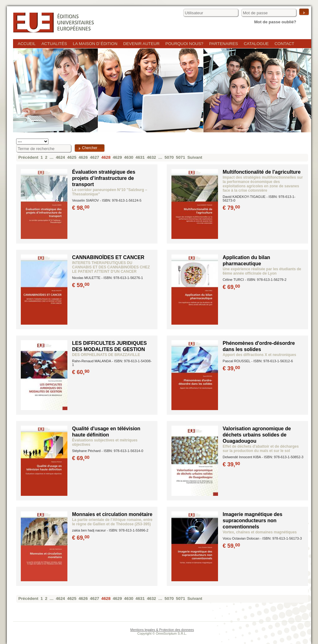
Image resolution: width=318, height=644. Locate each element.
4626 (83, 157)
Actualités (54, 44)
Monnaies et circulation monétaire (112, 514)
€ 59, (81, 285)
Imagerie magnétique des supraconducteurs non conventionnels (252, 521)
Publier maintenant (41, 53)
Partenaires (223, 44)
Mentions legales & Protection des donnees (162, 630)
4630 (129, 157)
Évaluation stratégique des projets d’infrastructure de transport (104, 178)
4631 (140, 157)
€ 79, (232, 208)
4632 (152, 157)
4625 (72, 157)
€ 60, (81, 372)
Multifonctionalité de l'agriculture (262, 172)
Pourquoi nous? (184, 44)
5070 (169, 157)
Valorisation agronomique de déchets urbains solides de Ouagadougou (257, 435)
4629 (117, 157)
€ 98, (81, 208)
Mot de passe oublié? (275, 22)
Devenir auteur (141, 44)
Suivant (195, 157)
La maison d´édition (95, 44)
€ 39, (232, 368)
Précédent (28, 157)
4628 (106, 157)
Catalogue (256, 44)
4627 (95, 157)
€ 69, (232, 287)
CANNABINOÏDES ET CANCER (108, 257)
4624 (61, 157)
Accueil (27, 44)
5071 (181, 157)
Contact (284, 44)
